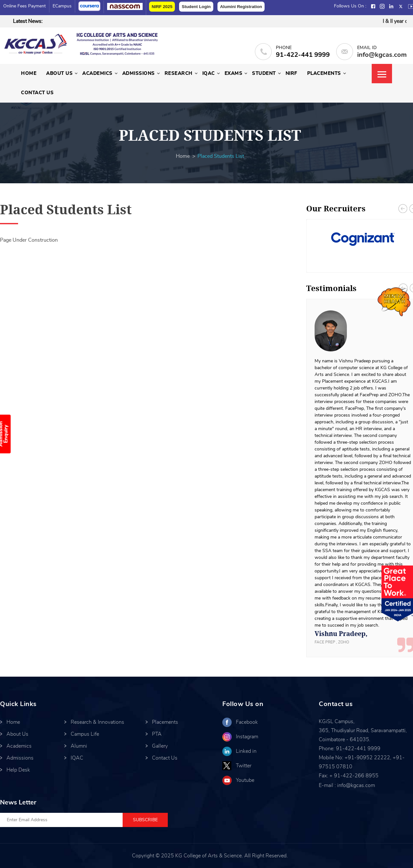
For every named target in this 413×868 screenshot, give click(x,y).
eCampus (62, 6)
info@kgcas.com (382, 55)
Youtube (245, 780)
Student (264, 73)
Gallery (160, 746)
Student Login (196, 7)
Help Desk (18, 770)
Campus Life (85, 734)
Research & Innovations (97, 722)
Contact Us (37, 93)
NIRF (292, 73)
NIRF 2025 (162, 7)
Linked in (246, 751)
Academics (97, 73)
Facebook (247, 722)
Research (179, 73)
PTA (157, 734)
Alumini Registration (241, 7)
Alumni (79, 746)
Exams (234, 73)
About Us (59, 73)
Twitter (244, 766)
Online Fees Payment (25, 6)
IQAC (209, 73)
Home (29, 73)
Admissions (139, 73)
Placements (324, 73)
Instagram (247, 737)
